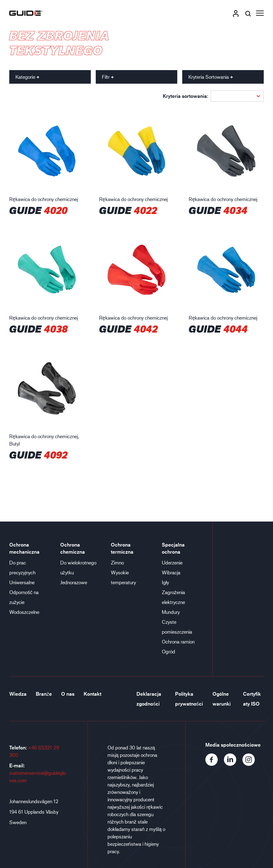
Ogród (168, 651)
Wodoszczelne (24, 612)
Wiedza (18, 694)
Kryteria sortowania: (185, 96)
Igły (166, 582)
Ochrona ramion (178, 642)
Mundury (171, 612)
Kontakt (92, 694)
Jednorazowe (74, 582)
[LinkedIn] (233, 764)
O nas (68, 694)
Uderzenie (172, 562)
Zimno (117, 562)
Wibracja (171, 572)
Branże (44, 694)
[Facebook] (215, 764)
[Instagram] (251, 764)
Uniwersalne (22, 582)
